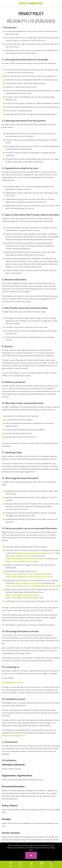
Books (21, 866)
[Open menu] (11, 864)
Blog (42, 866)
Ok (31, 855)
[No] (60, 845)
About (31, 866)
